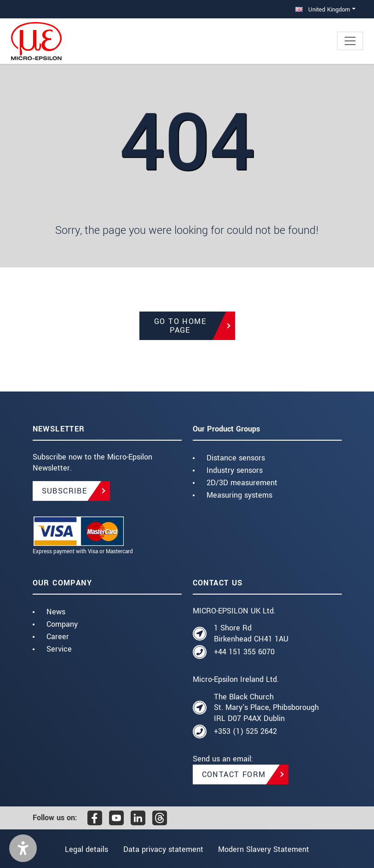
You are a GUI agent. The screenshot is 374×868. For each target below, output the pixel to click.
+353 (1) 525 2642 (245, 731)
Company (62, 624)
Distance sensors (236, 458)
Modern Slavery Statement (266, 849)
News (56, 612)
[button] (23, 848)
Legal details (84, 849)
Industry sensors (235, 470)
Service (59, 649)
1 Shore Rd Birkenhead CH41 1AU (251, 633)
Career (58, 637)
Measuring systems (239, 495)
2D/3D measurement (242, 483)
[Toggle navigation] (350, 41)
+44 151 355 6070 (244, 652)
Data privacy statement (163, 849)
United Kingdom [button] (323, 9)
